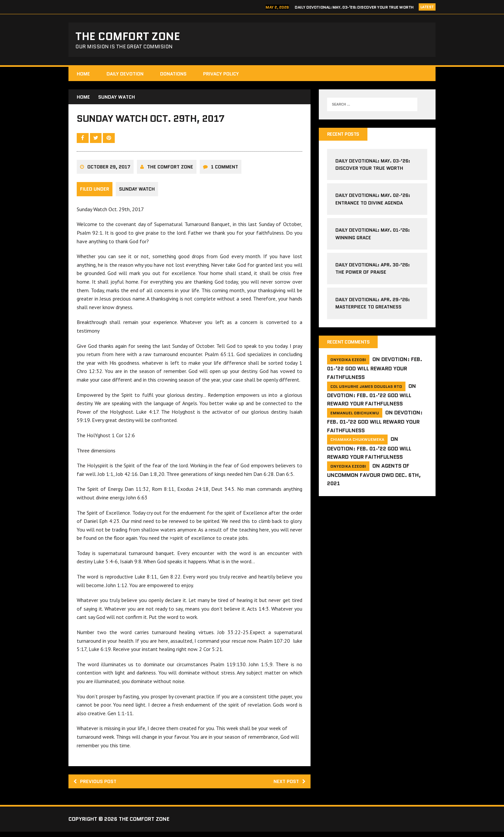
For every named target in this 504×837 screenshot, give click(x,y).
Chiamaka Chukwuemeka (357, 443)
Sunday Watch (137, 194)
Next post (288, 786)
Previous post (97, 786)
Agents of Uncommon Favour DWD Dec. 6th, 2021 (374, 478)
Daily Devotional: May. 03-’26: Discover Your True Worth (354, 7)
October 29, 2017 (109, 172)
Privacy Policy (221, 76)
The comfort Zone (170, 172)
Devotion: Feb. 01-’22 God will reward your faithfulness (375, 372)
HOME (83, 76)
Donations (173, 76)
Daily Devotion (125, 76)
